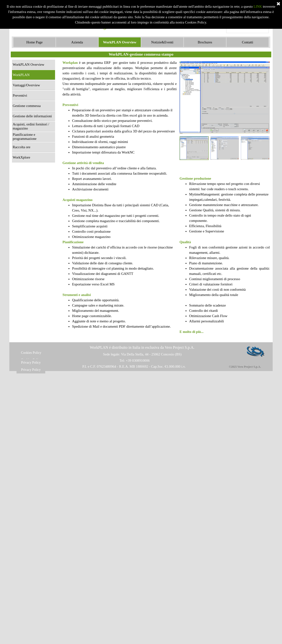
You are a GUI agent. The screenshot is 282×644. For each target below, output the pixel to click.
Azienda (77, 42)
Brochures (205, 42)
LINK (258, 6)
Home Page (34, 42)
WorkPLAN (21, 75)
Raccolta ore (22, 147)
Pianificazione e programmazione (25, 137)
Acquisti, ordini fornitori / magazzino (31, 126)
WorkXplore (21, 157)
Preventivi (20, 95)
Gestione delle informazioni (32, 116)
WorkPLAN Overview (120, 42)
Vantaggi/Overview (26, 85)
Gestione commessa (27, 106)
